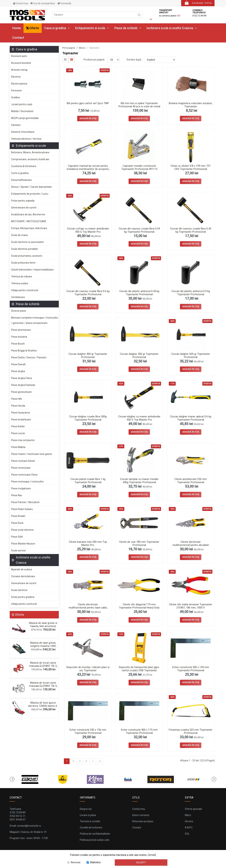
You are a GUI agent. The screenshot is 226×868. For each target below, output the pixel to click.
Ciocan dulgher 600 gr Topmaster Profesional (191, 356)
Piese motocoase (21, 468)
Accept (141, 863)
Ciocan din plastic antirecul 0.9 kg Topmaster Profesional (191, 293)
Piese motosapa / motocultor (27, 482)
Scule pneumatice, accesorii (27, 256)
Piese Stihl (17, 537)
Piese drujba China (21, 378)
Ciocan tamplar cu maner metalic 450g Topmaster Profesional (139, 481)
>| (100, 761)
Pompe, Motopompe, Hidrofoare (29, 228)
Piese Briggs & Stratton (24, 351)
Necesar (76, 862)
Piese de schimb (128, 28)
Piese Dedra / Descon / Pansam (29, 357)
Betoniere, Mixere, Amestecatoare (30, 152)
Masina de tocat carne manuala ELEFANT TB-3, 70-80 (43, 666)
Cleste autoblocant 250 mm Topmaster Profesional (191, 481)
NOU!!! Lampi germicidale (25, 118)
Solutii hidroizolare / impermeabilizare (32, 270)
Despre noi (86, 809)
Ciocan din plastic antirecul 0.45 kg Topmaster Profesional (139, 293)
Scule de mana (19, 235)
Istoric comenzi (141, 815)
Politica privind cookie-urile (95, 840)
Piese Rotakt (18, 516)
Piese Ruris (17, 523)
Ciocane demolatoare (23, 576)
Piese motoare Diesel (23, 461)
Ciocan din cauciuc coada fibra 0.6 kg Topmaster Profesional (88, 293)
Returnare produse (143, 821)
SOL (187, 834)
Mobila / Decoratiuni (22, 111)
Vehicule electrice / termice (26, 139)
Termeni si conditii (90, 821)
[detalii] (152, 855)
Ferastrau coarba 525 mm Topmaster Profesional (191, 731)
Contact (18, 38)
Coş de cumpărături (43, 3)
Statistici (95, 862)
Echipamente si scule (92, 28)
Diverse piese (19, 311)
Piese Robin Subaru (22, 509)
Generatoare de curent (24, 208)
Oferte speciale (193, 809)
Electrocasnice (19, 84)
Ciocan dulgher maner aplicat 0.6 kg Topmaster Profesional (191, 418)
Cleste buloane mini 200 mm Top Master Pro (88, 543)
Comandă (64, 3)
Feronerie (16, 91)
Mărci (188, 815)
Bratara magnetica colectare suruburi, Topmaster (191, 105)
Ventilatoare (18, 297)
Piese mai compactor (23, 440)
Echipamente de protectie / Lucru (30, 194)
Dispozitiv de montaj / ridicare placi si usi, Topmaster (88, 669)
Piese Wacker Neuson (23, 544)
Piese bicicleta (19, 337)
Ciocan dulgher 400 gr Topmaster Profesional (88, 356)
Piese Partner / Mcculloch (25, 502)
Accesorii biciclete (21, 63)
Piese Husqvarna (20, 413)
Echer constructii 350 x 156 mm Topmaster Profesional (88, 731)
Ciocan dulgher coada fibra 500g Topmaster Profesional (88, 418)
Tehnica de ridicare (22, 276)
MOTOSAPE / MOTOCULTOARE (29, 221)
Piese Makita (18, 447)
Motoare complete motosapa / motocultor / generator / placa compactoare (35, 320)
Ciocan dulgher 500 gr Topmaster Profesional (139, 356)
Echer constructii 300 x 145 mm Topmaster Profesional (191, 669)
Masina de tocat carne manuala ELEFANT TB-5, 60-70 (43, 686)
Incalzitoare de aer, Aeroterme (28, 214)
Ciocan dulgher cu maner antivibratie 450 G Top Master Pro (139, 418)
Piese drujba (18, 371)
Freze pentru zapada (23, 201)
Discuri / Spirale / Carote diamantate (31, 187)
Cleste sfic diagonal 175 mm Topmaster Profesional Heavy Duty (139, 606)
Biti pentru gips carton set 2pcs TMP (88, 103)
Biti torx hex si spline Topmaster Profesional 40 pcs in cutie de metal (139, 105)
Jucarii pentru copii (22, 104)
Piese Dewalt (18, 364)
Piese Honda (18, 406)
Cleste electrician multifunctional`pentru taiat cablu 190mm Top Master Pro (88, 608)
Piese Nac (17, 495)
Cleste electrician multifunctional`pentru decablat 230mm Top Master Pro (191, 545)
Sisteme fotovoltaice (23, 132)
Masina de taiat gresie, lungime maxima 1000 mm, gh (43, 646)
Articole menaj (19, 70)
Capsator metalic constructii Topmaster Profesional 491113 (139, 167)
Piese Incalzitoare (21, 420)
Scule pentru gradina (23, 597)
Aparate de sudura (22, 569)
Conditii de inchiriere (91, 828)
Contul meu (21, 3)
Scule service (18, 550)
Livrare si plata (88, 815)
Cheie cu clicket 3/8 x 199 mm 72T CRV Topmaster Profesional (191, 167)
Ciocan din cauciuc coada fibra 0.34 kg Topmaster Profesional (139, 230)
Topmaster (94, 48)
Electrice (16, 77)
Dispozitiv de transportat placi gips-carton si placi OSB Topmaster (139, 669)
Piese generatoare (21, 392)
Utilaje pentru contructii (24, 604)
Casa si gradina (57, 28)
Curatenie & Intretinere (24, 166)
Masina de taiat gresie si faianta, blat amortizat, (43, 625)
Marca (82, 48)
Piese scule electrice (22, 530)
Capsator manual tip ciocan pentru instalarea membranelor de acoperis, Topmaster (88, 169)
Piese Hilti (17, 399)
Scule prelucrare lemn (23, 263)
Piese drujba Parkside (23, 385)
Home (17, 28)
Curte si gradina (20, 173)
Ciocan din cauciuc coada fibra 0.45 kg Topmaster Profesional (191, 230)
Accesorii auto (19, 56)
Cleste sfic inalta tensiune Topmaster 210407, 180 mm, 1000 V (191, 606)
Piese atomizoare (21, 330)
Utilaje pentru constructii (25, 290)
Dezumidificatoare (21, 180)
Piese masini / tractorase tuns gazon (32, 454)
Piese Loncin (18, 433)
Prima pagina (69, 48)
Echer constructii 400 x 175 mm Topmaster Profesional (139, 731)
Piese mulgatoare (21, 488)
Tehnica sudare (20, 283)
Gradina (15, 97)
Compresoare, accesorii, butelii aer (30, 159)
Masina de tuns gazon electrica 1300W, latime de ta (43, 706)
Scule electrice (19, 590)
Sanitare (16, 125)
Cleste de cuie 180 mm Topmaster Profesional (139, 543)
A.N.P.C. (189, 828)
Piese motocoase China (24, 475)
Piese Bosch (18, 344)
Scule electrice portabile (24, 249)
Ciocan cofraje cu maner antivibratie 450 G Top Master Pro (88, 230)
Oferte (33, 28)
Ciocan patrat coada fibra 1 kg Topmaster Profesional (88, 481)
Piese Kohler (18, 426)
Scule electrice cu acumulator (28, 242)
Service (189, 821)
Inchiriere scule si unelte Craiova (172, 28)
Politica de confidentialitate (95, 834)
